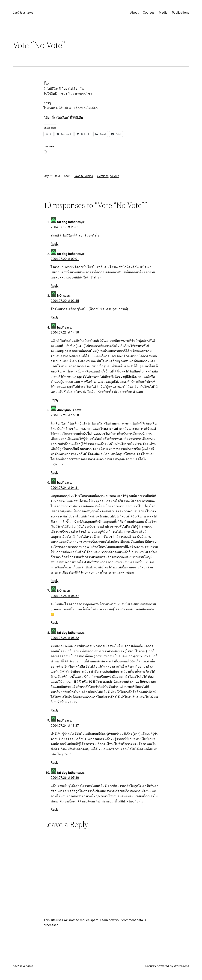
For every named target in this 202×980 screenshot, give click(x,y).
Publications (181, 12)
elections (103, 176)
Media (163, 12)
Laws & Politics (83, 176)
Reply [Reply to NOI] (55, 317)
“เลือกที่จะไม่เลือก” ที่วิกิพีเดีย (63, 117)
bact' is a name (23, 12)
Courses (149, 12)
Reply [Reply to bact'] (55, 400)
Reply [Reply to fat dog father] (55, 244)
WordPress (182, 966)
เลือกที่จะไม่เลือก (86, 108)
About (134, 12)
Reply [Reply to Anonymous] (55, 473)
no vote (114, 176)
